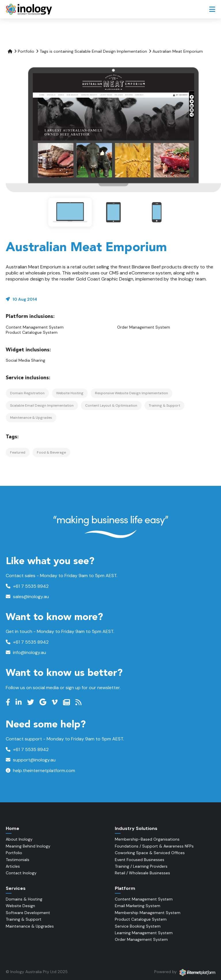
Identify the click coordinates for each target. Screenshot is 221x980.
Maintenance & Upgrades (31, 418)
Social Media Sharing (25, 360)
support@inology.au (31, 760)
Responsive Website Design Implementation (132, 393)
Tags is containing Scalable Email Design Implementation (93, 51)
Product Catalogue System (32, 332)
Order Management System (144, 327)
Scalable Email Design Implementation (42, 405)
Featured (18, 452)
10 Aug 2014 (25, 299)
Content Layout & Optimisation (111, 405)
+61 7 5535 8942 (27, 586)
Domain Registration (27, 393)
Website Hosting (70, 393)
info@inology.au (26, 652)
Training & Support (164, 405)
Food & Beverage (51, 452)
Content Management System (35, 327)
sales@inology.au (27, 597)
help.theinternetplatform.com (40, 770)
